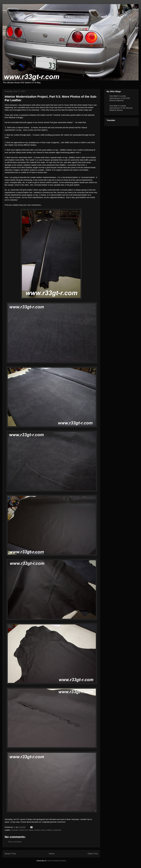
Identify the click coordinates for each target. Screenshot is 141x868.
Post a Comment (15, 842)
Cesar (21, 830)
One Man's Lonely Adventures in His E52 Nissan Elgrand (120, 98)
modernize (57, 830)
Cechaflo (15, 830)
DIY (26, 830)
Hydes (31, 830)
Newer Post (10, 854)
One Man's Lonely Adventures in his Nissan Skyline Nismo (121, 108)
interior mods (40, 830)
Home (52, 854)
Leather (49, 830)
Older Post (93, 854)
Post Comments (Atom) (57, 861)
